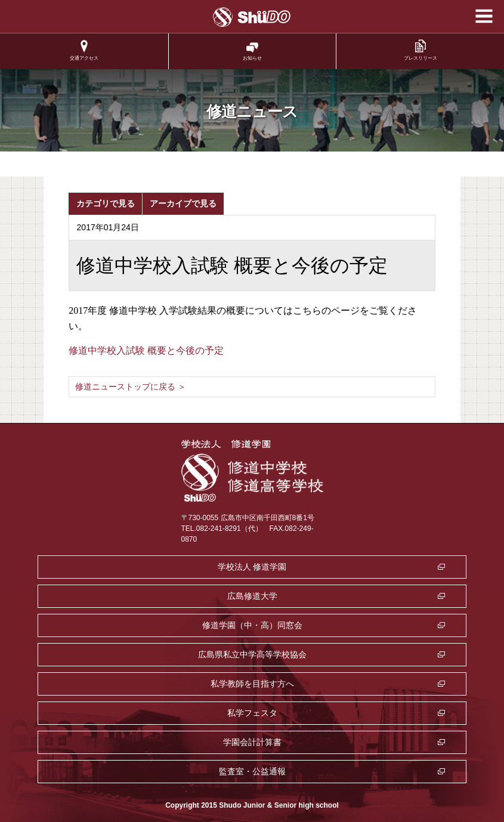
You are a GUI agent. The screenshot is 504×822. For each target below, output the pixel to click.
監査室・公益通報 (252, 771)
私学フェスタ (252, 713)
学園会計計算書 (252, 742)
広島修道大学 (252, 596)
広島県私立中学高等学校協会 (252, 654)
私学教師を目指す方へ (252, 684)
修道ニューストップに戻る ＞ (131, 387)
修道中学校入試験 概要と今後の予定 (146, 350)
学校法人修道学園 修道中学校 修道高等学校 (252, 17)
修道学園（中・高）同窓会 (252, 625)
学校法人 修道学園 (252, 567)
